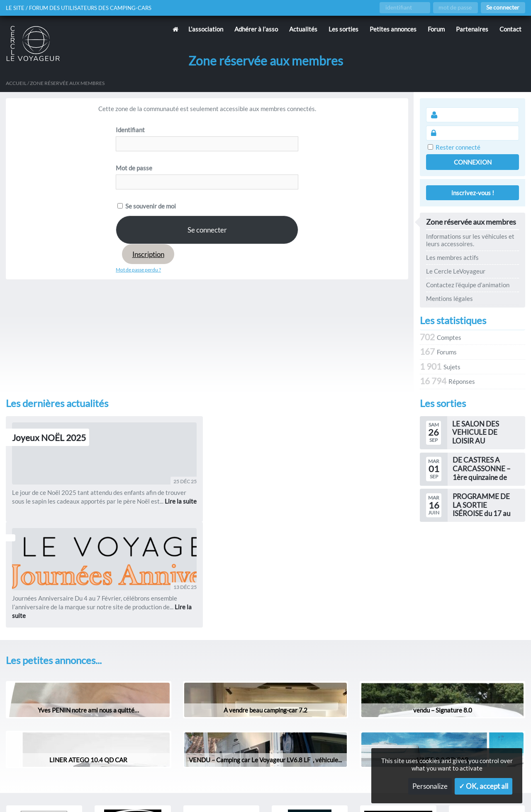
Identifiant (130, 130)
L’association (206, 29)
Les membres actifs (452, 257)
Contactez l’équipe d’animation (468, 285)
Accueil (16, 83)
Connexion (473, 162)
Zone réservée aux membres (471, 222)
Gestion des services (359, 792)
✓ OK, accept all (484, 786)
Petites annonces (393, 29)
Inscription (148, 254)
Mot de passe (134, 168)
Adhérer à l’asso (256, 29)
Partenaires (472, 29)
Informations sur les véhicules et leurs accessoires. (470, 240)
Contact (510, 29)
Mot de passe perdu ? (138, 270)
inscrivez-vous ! (473, 193)
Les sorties (343, 29)
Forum (436, 29)
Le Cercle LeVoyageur (456, 271)
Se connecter (503, 7)
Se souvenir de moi (147, 206)
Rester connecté (458, 147)
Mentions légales (449, 298)
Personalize (430, 786)
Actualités (303, 29)
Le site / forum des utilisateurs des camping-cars (83, 8)
